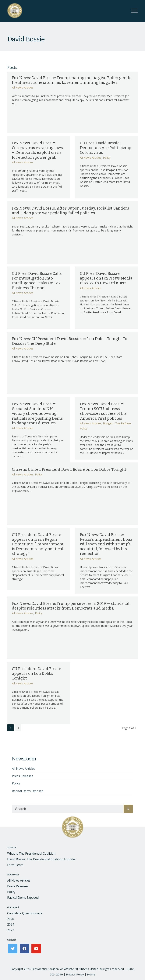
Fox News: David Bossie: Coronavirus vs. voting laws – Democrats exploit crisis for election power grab (37, 150)
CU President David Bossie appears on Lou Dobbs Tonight (37, 673)
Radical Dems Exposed (28, 791)
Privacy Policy (75, 974)
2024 (11, 924)
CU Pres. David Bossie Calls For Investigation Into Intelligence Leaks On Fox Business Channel (37, 281)
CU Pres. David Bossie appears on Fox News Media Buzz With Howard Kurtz (106, 278)
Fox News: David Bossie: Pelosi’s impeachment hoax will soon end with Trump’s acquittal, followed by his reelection (106, 544)
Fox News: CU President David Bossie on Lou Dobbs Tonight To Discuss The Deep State (70, 341)
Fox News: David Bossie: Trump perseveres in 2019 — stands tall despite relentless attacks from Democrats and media (71, 606)
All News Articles (23, 87)
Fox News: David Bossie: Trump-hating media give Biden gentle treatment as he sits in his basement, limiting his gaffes (72, 80)
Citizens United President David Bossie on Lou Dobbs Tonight (69, 469)
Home (91, 974)
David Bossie (26, 39)
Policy (107, 158)
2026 (11, 919)
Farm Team (15, 865)
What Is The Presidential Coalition (31, 853)
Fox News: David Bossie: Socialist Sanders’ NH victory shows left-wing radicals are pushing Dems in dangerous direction (37, 414)
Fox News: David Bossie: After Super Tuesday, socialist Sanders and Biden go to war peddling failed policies (71, 211)
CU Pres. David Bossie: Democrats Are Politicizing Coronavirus (106, 148)
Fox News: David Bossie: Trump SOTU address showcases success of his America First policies (103, 411)
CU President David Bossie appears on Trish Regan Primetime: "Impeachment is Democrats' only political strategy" (38, 544)
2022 (11, 930)
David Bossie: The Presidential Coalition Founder (42, 859)
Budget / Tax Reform (117, 423)
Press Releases (23, 776)
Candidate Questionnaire (25, 913)
